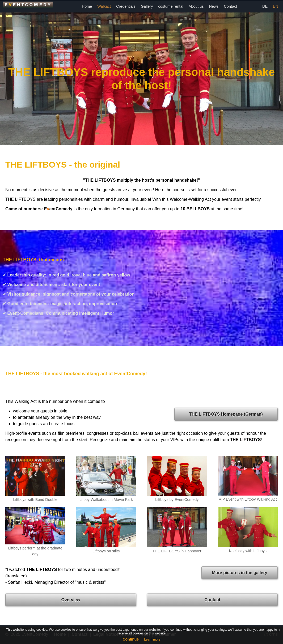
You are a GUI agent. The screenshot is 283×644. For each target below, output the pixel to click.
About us (196, 6)
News (214, 6)
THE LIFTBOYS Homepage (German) (226, 414)
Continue (131, 639)
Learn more (152, 639)
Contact (231, 6)
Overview (71, 600)
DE (265, 6)
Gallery (147, 6)
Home (87, 6)
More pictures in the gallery (239, 573)
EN (276, 6)
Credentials (126, 6)
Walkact (104, 6)
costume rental (171, 6)
